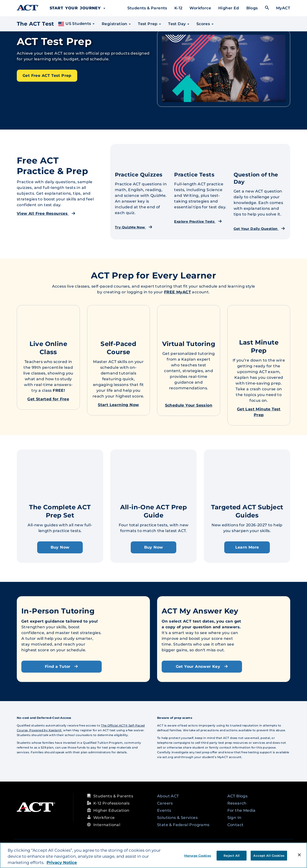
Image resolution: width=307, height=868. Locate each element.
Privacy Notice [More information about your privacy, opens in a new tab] (62, 862)
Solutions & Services (177, 818)
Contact (236, 825)
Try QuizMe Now (134, 227)
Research (237, 803)
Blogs (252, 8)
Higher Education (111, 810)
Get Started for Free (48, 399)
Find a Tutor (62, 667)
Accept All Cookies (269, 855)
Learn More (247, 547)
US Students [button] (76, 24)
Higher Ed (229, 8)
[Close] (299, 855)
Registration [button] (116, 24)
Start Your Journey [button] (77, 8)
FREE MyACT (177, 292)
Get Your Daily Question (259, 229)
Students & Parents (147, 8)
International (107, 825)
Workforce (200, 8)
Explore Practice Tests (198, 221)
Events (164, 810)
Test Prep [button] (149, 24)
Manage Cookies (198, 855)
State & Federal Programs (183, 825)
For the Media (242, 810)
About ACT (168, 796)
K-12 (178, 8)
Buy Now (60, 547)
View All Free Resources (46, 213)
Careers (165, 803)
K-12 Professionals (111, 803)
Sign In (234, 818)
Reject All (232, 855)
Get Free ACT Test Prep (47, 76)
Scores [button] (205, 24)
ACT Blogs (238, 796)
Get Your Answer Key (202, 667)
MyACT (283, 8)
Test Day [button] (179, 24)
